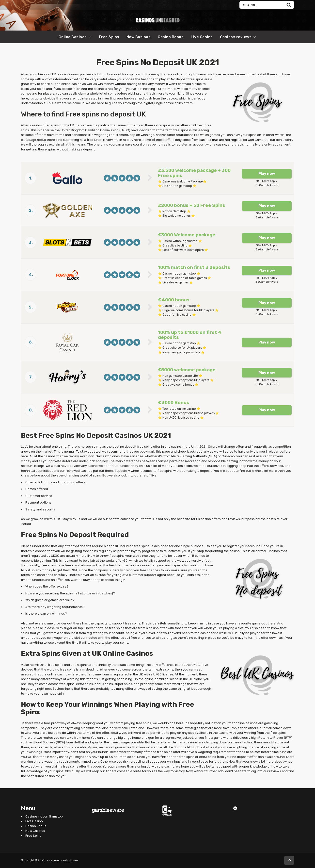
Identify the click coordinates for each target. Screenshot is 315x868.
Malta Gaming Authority (189, 456)
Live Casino (202, 37)
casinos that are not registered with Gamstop (234, 140)
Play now (267, 174)
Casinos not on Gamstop (44, 816)
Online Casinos (73, 37)
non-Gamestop (100, 456)
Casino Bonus (171, 37)
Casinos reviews (236, 37)
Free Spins (109, 37)
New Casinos (139, 37)
